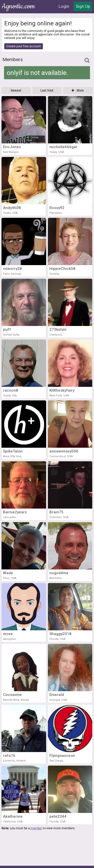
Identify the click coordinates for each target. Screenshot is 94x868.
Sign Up (83, 6)
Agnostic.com (19, 6)
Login (64, 6)
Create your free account (24, 46)
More (78, 91)
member (36, 828)
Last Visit (47, 91)
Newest (16, 91)
